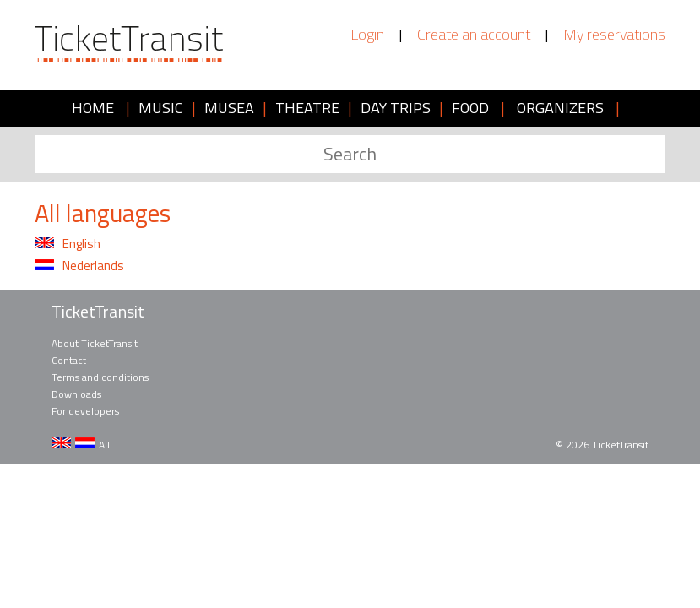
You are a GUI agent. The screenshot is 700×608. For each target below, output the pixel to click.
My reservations (614, 35)
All (104, 445)
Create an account (474, 35)
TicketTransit (98, 312)
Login (367, 35)
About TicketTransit (95, 343)
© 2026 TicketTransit (602, 445)
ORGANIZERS (560, 108)
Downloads (76, 394)
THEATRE (307, 108)
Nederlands (79, 266)
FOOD (470, 108)
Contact (69, 360)
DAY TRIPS (396, 108)
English (68, 244)
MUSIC (161, 108)
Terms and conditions (100, 377)
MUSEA (229, 108)
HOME (93, 108)
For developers (85, 411)
